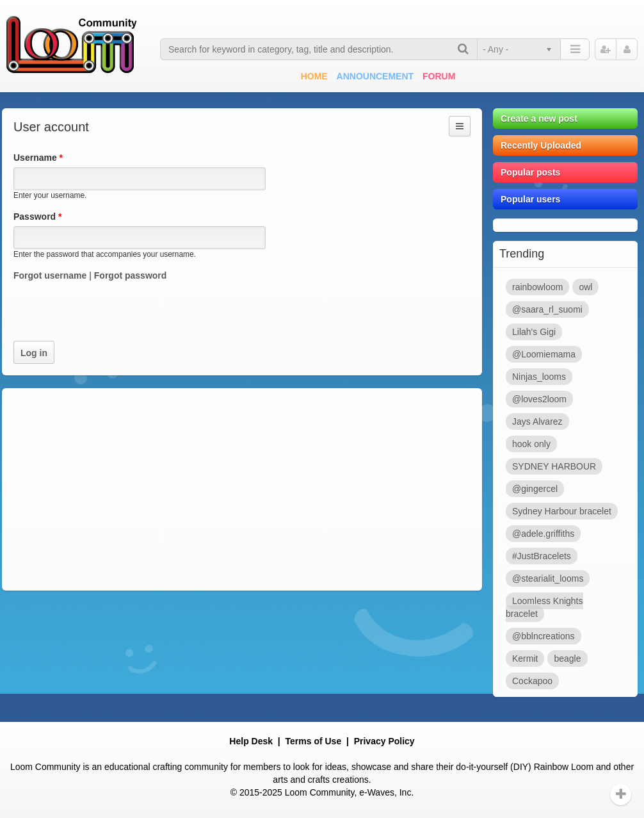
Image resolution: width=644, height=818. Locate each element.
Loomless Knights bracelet (544, 607)
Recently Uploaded (541, 145)
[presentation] (111, 316)
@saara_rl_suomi (547, 309)
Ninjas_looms (539, 377)
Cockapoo (532, 681)
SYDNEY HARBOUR (554, 466)
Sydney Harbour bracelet (562, 511)
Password (37, 217)
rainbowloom (537, 287)
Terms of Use (314, 741)
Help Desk (251, 741)
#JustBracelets (542, 556)
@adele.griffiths (543, 534)
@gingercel (535, 489)
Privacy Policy (384, 741)
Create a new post (539, 119)
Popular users (530, 199)
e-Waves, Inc (385, 792)
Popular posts (530, 172)
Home (314, 76)
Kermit (525, 658)
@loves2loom (539, 399)
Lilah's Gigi (534, 332)
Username (38, 158)
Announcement (375, 76)
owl (585, 287)
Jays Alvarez (537, 421)
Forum (439, 76)
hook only (531, 444)
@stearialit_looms (548, 578)
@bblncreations (543, 636)
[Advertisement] (242, 489)
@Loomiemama (544, 354)
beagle (567, 658)
